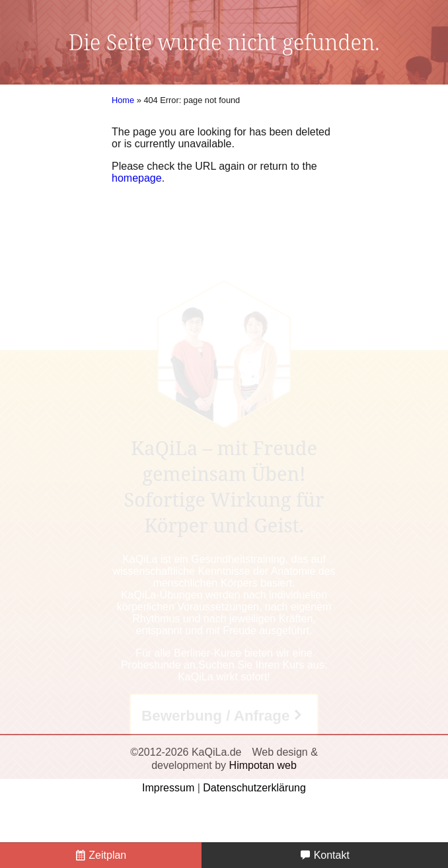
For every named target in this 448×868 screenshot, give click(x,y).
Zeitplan (101, 855)
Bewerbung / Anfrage (215, 716)
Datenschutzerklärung (254, 788)
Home (123, 100)
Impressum (168, 788)
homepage (137, 178)
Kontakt (325, 855)
